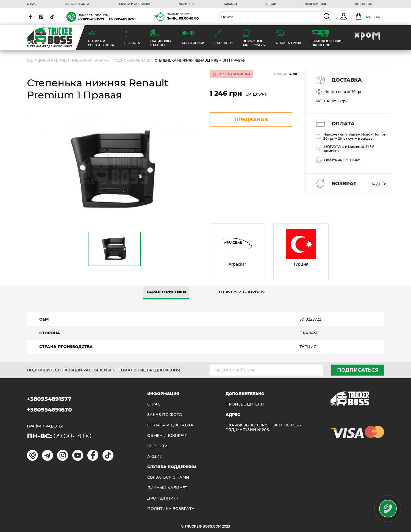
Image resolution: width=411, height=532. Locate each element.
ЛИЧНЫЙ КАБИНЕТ (167, 488)
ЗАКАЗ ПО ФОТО (77, 4)
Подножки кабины (90, 60)
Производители (245, 404)
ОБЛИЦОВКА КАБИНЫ (47, 60)
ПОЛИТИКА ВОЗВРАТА (171, 509)
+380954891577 (91, 19)
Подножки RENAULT (132, 60)
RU (369, 17)
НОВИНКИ (186, 4)
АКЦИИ (271, 4)
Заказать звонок (93, 15)
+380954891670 (122, 19)
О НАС (32, 4)
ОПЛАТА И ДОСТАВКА (134, 4)
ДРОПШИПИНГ (316, 4)
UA (377, 17)
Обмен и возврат (167, 436)
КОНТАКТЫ (363, 4)
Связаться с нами (168, 477)
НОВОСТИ (230, 4)
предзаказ (251, 120)
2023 (226, 526)
